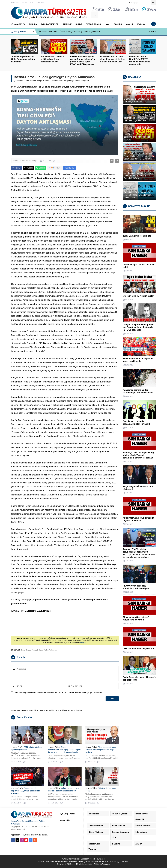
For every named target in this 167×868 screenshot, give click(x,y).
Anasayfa (18, 81)
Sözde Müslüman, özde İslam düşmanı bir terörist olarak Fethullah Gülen (112, 59)
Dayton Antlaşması (50, 650)
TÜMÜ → (152, 32)
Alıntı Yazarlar (31, 81)
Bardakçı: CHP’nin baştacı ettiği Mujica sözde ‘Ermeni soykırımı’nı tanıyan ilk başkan (139, 455)
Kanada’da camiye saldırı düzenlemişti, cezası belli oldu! (138, 391)
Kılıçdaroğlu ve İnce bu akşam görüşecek (138, 488)
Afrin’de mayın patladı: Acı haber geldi (139, 266)
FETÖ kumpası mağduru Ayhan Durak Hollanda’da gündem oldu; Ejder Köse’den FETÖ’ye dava (83, 60)
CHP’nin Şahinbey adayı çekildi (138, 648)
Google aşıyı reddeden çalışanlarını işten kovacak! (136, 423)
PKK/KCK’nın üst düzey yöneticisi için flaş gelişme (136, 587)
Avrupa (39, 81)
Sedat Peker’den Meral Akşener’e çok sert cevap (139, 679)
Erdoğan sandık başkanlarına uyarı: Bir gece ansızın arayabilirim (26, 791)
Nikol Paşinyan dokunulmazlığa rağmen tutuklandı (138, 519)
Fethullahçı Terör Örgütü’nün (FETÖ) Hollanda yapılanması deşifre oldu (140, 60)
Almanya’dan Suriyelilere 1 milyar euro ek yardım (136, 618)
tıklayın (83, 642)
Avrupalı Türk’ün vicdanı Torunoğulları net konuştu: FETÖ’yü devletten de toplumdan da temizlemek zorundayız (139, 553)
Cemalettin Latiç (37, 650)
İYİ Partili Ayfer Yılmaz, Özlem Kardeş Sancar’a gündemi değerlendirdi (70, 32)
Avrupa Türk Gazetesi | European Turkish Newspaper (84, 859)
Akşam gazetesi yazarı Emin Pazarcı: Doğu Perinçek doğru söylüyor (101, 750)
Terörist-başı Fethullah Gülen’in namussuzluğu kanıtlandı (23, 59)
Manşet (46, 81)
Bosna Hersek (26, 650)
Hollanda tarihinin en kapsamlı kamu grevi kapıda (138, 360)
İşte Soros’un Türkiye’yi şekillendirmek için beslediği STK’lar (53, 59)
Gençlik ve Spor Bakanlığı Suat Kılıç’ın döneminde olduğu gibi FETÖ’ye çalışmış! (138, 327)
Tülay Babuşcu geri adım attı (137, 236)
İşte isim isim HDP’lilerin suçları (139, 296)
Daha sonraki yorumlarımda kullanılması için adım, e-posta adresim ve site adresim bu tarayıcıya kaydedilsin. (58, 692)
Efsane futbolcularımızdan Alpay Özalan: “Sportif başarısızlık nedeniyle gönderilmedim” (65, 750)
